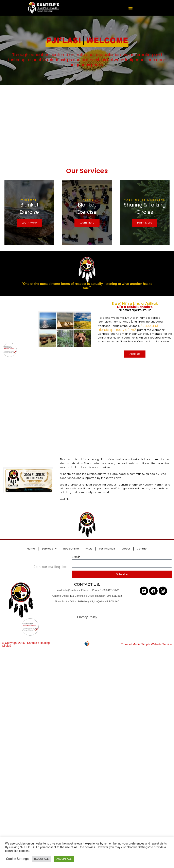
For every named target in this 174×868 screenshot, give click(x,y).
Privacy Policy (87, 616)
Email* (76, 556)
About (126, 548)
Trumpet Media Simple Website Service (146, 644)
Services (49, 548)
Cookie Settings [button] (17, 859)
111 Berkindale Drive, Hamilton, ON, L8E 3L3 (95, 595)
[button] (131, 8)
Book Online (71, 548)
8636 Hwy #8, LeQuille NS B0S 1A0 (99, 601)
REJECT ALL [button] (41, 859)
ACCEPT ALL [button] (64, 859)
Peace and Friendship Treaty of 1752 (128, 327)
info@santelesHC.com (76, 590)
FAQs (89, 548)
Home (31, 548)
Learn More (29, 222)
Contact (142, 548)
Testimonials (107, 548)
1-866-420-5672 (110, 590)
